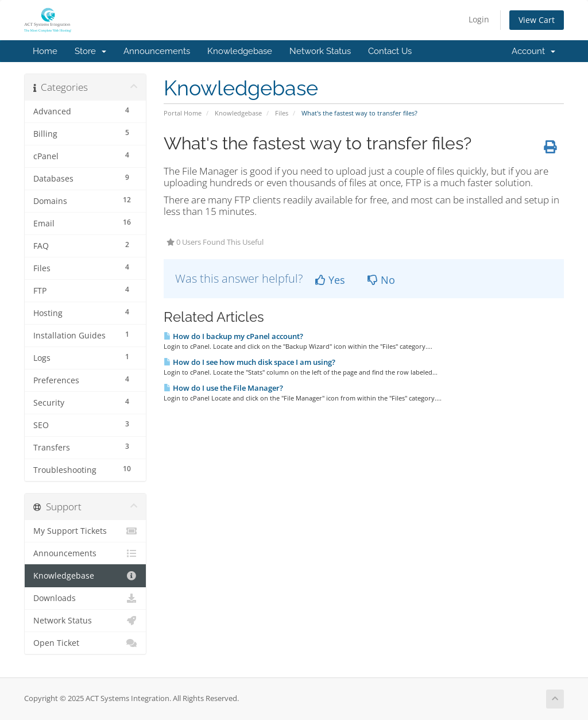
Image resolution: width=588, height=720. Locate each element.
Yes (330, 280)
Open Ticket (85, 643)
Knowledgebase (240, 51)
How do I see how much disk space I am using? (249, 362)
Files (282, 113)
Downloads (85, 598)
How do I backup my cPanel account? (233, 336)
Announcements (157, 51)
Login (479, 19)
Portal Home (183, 113)
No (381, 280)
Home (45, 51)
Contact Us (390, 51)
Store (90, 51)
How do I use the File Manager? (223, 388)
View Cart (537, 20)
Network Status (320, 51)
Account (533, 51)
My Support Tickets (85, 531)
